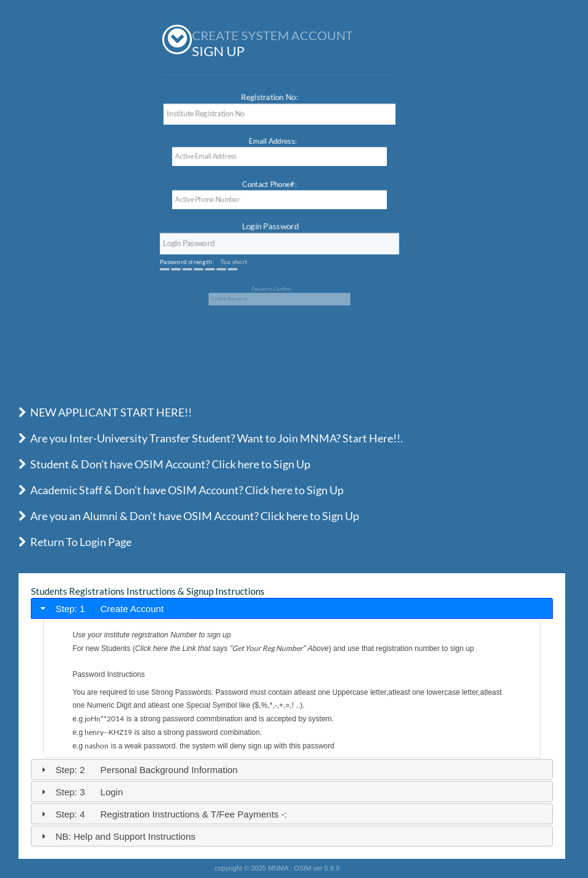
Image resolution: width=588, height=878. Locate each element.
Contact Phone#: (268, 183)
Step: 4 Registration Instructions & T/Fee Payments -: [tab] (163, 814)
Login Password (271, 228)
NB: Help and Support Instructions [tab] (117, 836)
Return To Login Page (75, 542)
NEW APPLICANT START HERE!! (105, 412)
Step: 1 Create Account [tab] (101, 609)
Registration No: (270, 98)
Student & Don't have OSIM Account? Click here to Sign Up (164, 464)
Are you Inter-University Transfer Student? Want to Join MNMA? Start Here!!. (211, 438)
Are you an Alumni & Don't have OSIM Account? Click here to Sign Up (189, 516)
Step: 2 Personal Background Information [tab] (138, 770)
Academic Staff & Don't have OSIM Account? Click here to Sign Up (181, 490)
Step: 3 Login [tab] (81, 792)
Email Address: (271, 140)
